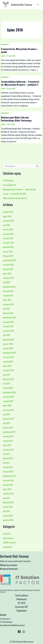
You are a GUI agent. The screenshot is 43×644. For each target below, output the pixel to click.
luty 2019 (7, 384)
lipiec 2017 (7, 445)
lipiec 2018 (7, 405)
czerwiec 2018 (8, 410)
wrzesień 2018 (8, 397)
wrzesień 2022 (8, 265)
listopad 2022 (8, 256)
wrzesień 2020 (8, 322)
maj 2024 (7, 225)
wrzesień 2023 (8, 234)
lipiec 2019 (7, 366)
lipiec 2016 (7, 489)
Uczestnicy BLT (21, 607)
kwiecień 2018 (8, 419)
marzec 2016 (8, 507)
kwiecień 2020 (8, 340)
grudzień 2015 (8, 520)
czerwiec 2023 (8, 243)
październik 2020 (9, 317)
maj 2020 (7, 335)
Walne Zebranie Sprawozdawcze (15, 198)
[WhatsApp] (24, 632)
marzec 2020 (8, 344)
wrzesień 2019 (8, 357)
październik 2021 (9, 287)
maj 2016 (6, 498)
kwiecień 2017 (8, 458)
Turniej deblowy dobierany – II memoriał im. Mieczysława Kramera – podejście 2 (20, 83)
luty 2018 (7, 423)
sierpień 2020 (8, 326)
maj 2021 (6, 309)
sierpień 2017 (8, 441)
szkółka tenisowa (9, 542)
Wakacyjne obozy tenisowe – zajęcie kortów (19, 189)
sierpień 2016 (8, 485)
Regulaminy (22, 611)
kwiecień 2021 (8, 313)
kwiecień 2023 (8, 247)
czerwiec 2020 (9, 331)
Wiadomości (21, 599)
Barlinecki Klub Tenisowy (22, 5)
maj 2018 (6, 414)
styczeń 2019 (8, 388)
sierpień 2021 (8, 295)
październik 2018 (9, 392)
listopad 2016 (8, 472)
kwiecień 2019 (8, 379)
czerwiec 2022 (8, 278)
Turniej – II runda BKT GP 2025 (15, 194)
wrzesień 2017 (8, 436)
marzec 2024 (8, 229)
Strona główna (22, 595)
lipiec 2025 (7, 216)
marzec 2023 (8, 252)
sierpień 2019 (8, 362)
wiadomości (5, 44)
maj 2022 (6, 282)
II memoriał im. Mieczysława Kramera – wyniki (20, 50)
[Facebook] (19, 632)
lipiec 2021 (7, 300)
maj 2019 (6, 375)
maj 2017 (6, 454)
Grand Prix (7, 534)
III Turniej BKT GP (9, 185)
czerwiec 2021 (8, 304)
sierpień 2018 (8, 401)
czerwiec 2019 (8, 370)
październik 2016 (9, 476)
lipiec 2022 (7, 273)
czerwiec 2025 (8, 221)
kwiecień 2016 (8, 502)
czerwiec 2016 (8, 494)
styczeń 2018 (8, 428)
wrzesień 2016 (8, 480)
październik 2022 (9, 260)
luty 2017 (6, 463)
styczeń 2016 (8, 516)
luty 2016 (7, 511)
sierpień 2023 (8, 238)
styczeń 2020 (8, 348)
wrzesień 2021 (8, 291)
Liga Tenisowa (8, 538)
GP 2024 (22, 603)
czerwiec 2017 (8, 450)
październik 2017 (9, 432)
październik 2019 (9, 353)
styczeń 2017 (8, 467)
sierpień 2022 (8, 269)
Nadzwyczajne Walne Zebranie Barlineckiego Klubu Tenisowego (16, 119)
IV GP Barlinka (8, 181)
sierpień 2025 (8, 212)
